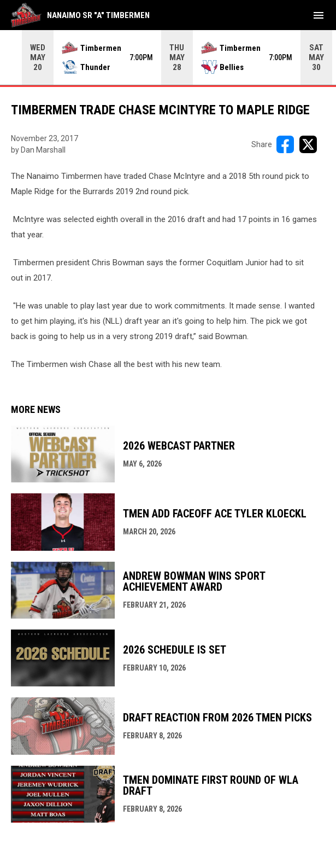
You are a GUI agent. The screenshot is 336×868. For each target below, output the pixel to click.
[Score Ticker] (168, 57)
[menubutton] (319, 15)
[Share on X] (308, 144)
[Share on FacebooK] (285, 144)
